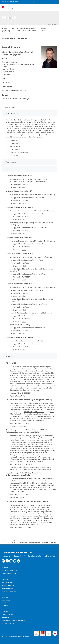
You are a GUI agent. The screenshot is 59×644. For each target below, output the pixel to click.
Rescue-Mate (20, 396)
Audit (42, 632)
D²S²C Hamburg (21, 426)
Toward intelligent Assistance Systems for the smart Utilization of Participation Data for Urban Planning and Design (31, 468)
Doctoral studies (7, 585)
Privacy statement (34, 543)
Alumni (4, 606)
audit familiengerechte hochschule (37, 633)
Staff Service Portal (31, 2)
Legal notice (22, 543)
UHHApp (5, 618)
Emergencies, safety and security (13, 620)
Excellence (5, 600)
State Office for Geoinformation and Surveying (32, 413)
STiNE (24, 187)
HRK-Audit (48, 633)
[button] (53, 2)
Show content (9, 107)
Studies (4, 568)
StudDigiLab (20, 497)
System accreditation (55, 633)
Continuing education (9, 573)
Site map (54, 543)
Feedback (13, 543)
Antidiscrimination (8, 623)
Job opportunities (8, 588)
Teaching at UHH (7, 582)
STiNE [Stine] (40, 2)
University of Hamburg (10, 2)
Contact (4, 612)
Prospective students (9, 571)
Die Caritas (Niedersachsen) (33, 483)
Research (5, 580)
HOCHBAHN (28, 412)
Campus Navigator (8, 615)
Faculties (5, 603)
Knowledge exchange (9, 591)
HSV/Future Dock (39, 412)
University (5, 597)
